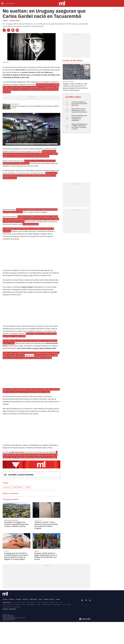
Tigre (18, 602)
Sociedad (11, 599)
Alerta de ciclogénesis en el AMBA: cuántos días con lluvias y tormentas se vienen (80, 126)
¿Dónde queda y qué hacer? (11, 520)
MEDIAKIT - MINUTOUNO (8, 616)
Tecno (40, 599)
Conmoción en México (68, 81)
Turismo (36, 551)
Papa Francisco (7, 607)
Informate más (15, 104)
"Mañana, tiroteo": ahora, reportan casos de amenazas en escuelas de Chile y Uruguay (46, 525)
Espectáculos (33, 599)
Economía (18, 599)
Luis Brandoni (17, 607)
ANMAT (39, 605)
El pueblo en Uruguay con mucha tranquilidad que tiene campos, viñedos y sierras (35, 107)
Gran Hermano (32, 605)
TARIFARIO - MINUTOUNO (8, 617)
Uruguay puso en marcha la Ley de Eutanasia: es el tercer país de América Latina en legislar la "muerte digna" (16, 556)
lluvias (69, 605)
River (14, 602)
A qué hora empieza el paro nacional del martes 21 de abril (79, 104)
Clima (61, 602)
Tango (28, 487)
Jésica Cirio (45, 602)
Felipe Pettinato (47, 605)
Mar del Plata (54, 602)
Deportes (25, 599)
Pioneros (6, 551)
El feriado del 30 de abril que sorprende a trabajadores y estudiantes (79, 118)
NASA (64, 605)
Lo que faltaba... (38, 520)
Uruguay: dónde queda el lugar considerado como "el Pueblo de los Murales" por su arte (46, 556)
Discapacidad (57, 605)
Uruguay (7, 487)
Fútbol (38, 602)
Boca (28, 602)
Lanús (23, 602)
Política (5, 599)
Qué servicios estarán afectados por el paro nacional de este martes (79, 110)
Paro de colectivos (8, 605)
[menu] (3, 3)
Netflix (24, 605)
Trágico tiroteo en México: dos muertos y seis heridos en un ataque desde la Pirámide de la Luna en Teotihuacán (75, 87)
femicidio (18, 605)
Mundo (5, 21)
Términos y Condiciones (9, 609)
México (33, 602)
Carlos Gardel (18, 487)
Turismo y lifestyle (49, 599)
